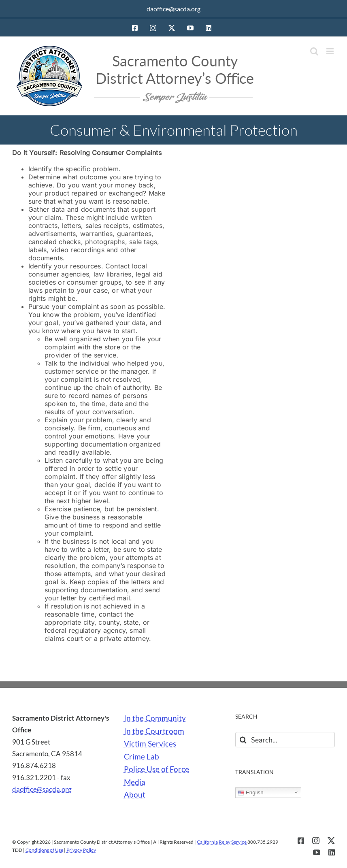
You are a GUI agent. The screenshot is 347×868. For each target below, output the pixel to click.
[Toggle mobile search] (314, 51)
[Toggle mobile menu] (331, 51)
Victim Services (150, 744)
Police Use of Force (156, 769)
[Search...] (285, 740)
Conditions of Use (44, 850)
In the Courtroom (154, 731)
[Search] (243, 740)
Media (135, 782)
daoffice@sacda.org (173, 9)
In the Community (155, 718)
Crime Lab (142, 757)
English (250, 793)
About (135, 795)
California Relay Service (222, 842)
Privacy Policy (81, 850)
